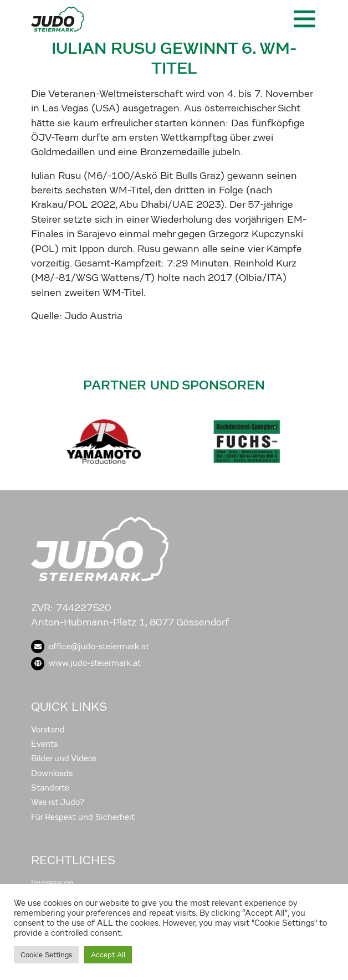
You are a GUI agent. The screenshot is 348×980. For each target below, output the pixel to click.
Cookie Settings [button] (46, 955)
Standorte (50, 788)
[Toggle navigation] (304, 19)
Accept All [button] (108, 955)
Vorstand (48, 730)
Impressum (52, 883)
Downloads (52, 773)
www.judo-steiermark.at (86, 663)
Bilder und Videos (64, 758)
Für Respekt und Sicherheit (83, 817)
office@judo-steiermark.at (90, 647)
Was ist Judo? (58, 802)
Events (44, 744)
